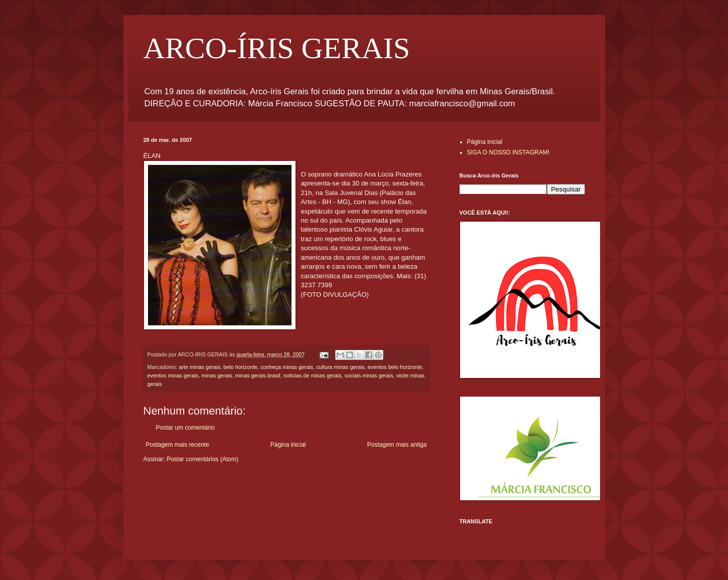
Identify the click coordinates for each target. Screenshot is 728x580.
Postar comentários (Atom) (202, 459)
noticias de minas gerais (313, 375)
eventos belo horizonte (395, 367)
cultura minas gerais (340, 367)
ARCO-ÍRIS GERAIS (277, 48)
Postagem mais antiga (397, 445)
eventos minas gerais (173, 375)
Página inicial (288, 445)
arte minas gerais (200, 367)
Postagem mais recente (178, 445)
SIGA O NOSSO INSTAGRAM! (508, 152)
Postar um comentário (185, 428)
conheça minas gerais (287, 367)
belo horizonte (240, 367)
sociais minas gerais (369, 375)
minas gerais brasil (258, 375)
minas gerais (217, 375)
